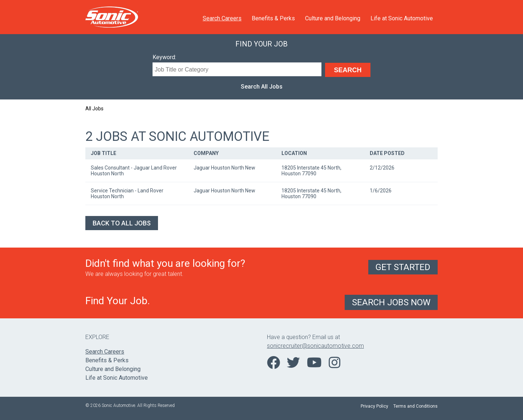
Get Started (403, 267)
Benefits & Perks (273, 18)
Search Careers (222, 18)
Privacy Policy (374, 406)
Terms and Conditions (415, 406)
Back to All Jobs (122, 223)
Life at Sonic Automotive (402, 18)
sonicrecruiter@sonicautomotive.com (315, 346)
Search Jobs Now (391, 302)
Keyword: (164, 57)
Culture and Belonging (333, 18)
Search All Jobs (262, 87)
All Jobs (94, 109)
